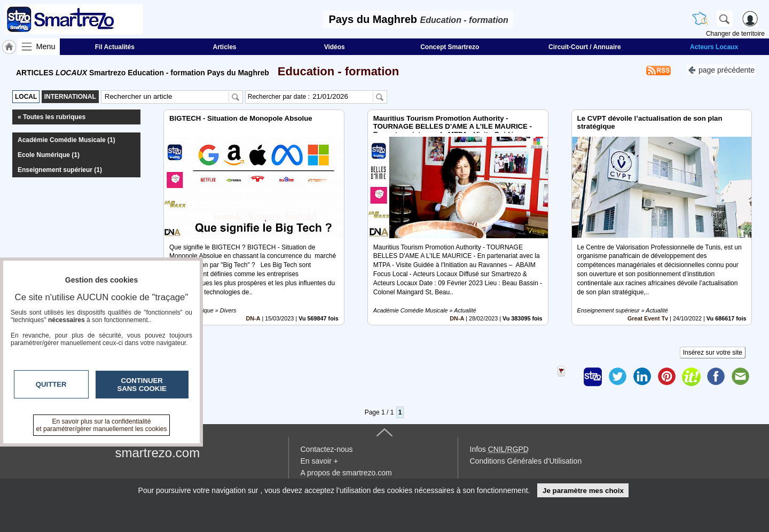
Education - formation (335, 71)
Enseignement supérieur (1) (60, 170)
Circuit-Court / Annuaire (585, 47)
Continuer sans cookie (142, 385)
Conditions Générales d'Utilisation (526, 461)
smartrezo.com (158, 453)
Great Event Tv (648, 318)
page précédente (721, 69)
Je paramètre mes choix (583, 491)
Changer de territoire (735, 34)
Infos (499, 449)
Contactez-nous (327, 449)
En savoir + (319, 461)
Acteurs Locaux (714, 47)
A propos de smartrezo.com (346, 473)
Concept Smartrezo (450, 47)
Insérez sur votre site (713, 353)
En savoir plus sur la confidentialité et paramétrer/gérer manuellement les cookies (102, 425)
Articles (225, 47)
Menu (46, 46)
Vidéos (335, 47)
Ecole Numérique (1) (49, 155)
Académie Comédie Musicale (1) (66, 140)
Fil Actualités (115, 47)
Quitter (51, 384)
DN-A (253, 318)
